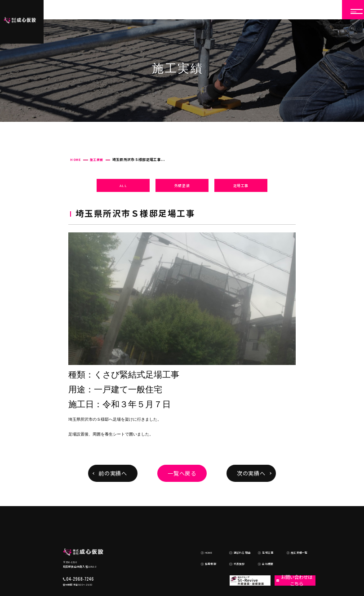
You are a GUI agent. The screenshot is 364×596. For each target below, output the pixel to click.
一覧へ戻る (182, 473)
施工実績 (96, 160)
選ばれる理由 (236, 525)
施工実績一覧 (294, 525)
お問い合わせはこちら (291, 549)
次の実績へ (251, 473)
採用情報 (205, 533)
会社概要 (262, 533)
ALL (123, 185)
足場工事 (241, 185)
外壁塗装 (182, 185)
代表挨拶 (233, 533)
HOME (75, 160)
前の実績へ (113, 473)
